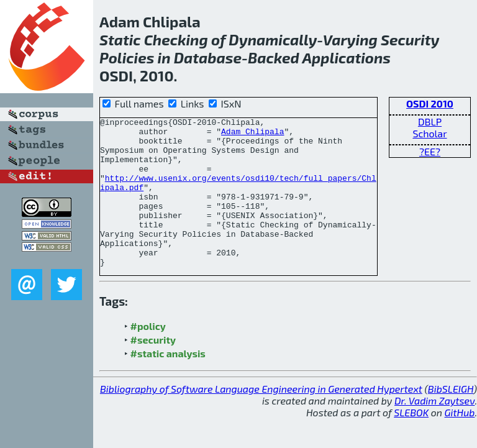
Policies (127, 57)
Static (120, 39)
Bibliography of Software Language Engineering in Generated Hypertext (261, 418)
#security (153, 369)
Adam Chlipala (252, 135)
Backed (274, 57)
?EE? (430, 151)
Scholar (429, 133)
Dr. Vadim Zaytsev (434, 430)
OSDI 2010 (430, 103)
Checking (176, 39)
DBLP (430, 121)
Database (208, 57)
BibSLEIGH (451, 418)
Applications (347, 57)
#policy (148, 356)
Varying (350, 39)
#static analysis (168, 383)
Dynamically (273, 39)
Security (410, 39)
